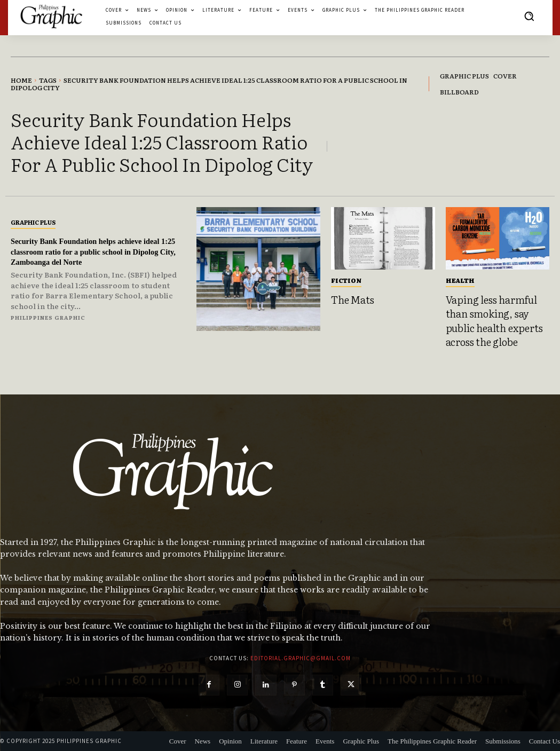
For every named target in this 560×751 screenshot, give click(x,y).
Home (21, 80)
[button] (529, 16)
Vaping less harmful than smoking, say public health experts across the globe (494, 321)
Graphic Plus (33, 222)
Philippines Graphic (48, 317)
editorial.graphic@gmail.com (301, 658)
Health (460, 280)
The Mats (352, 299)
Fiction (346, 280)
